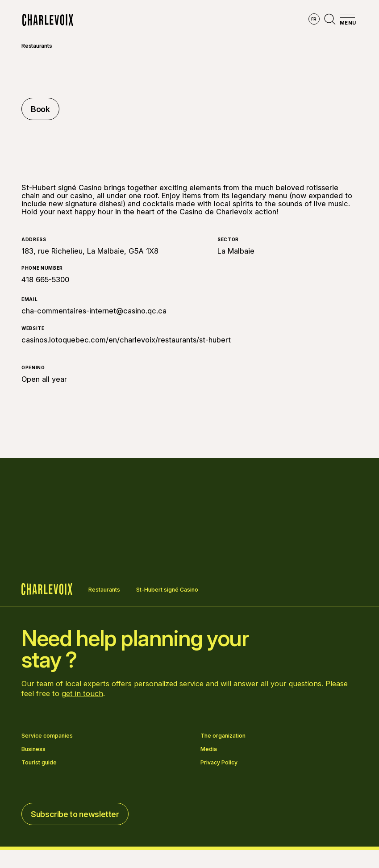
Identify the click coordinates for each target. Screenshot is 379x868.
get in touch (82, 693)
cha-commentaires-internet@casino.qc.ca (94, 311)
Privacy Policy (219, 763)
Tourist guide (39, 763)
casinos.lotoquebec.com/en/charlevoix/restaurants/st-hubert (126, 340)
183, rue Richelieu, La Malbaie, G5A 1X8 (90, 251)
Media (209, 749)
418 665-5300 (45, 280)
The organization (223, 736)
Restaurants (37, 46)
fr (314, 19)
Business (33, 749)
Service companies (47, 736)
